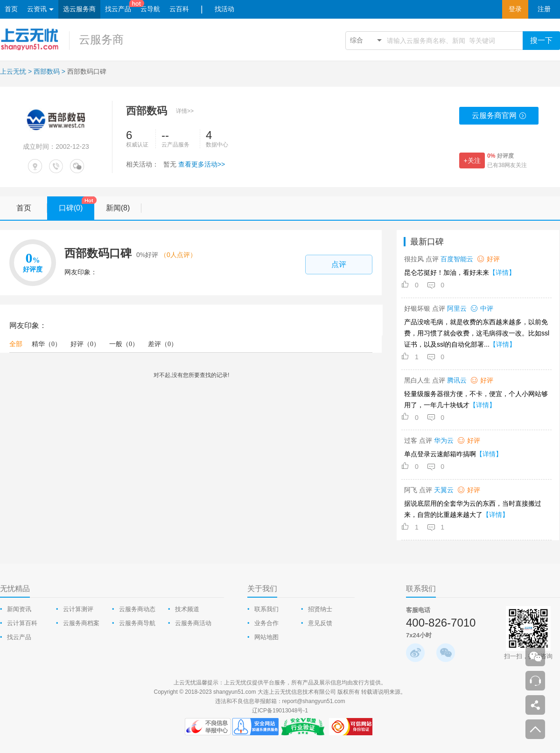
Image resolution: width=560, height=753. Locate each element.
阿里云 (457, 308)
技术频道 (187, 609)
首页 (11, 9)
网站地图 (266, 637)
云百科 (179, 9)
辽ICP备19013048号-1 (280, 711)
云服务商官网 (499, 118)
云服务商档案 (81, 623)
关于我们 (262, 589)
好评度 (500, 156)
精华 (46, 344)
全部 (16, 344)
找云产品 (118, 9)
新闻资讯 (19, 609)
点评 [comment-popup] (339, 264)
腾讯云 (457, 380)
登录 (515, 9)
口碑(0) (77, 205)
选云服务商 (79, 9)
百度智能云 (457, 259)
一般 (124, 344)
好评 (85, 344)
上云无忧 (13, 71)
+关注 (472, 160)
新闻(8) (124, 208)
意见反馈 (320, 623)
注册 (544, 9)
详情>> (185, 111)
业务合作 (266, 623)
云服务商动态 (137, 609)
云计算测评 (78, 609)
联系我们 (266, 609)
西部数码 (47, 71)
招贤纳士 (320, 609)
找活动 (224, 9)
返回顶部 (535, 729)
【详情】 (502, 272)
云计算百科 (22, 623)
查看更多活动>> (202, 164)
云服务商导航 (137, 623)
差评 (163, 344)
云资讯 (40, 10)
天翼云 (444, 490)
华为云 (444, 440)
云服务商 (101, 39)
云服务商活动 (193, 623)
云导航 (150, 9)
